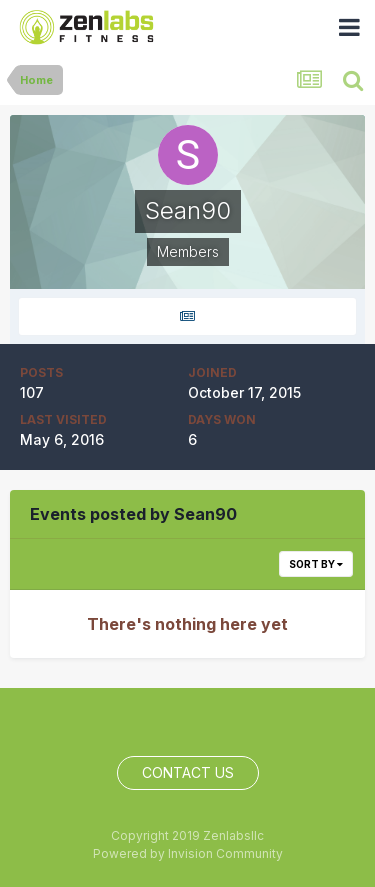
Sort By (316, 564)
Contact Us (188, 772)
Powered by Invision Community (188, 853)
